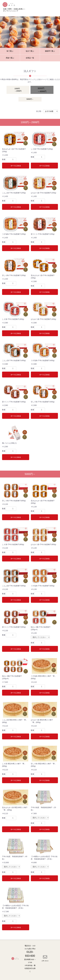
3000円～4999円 (42, 90)
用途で (10, 58)
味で (10, 51)
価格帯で (50, 51)
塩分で (30, 51)
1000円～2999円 (18, 90)
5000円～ (30, 99)
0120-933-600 (30, 954)
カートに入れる (16, 166)
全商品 (30, 58)
